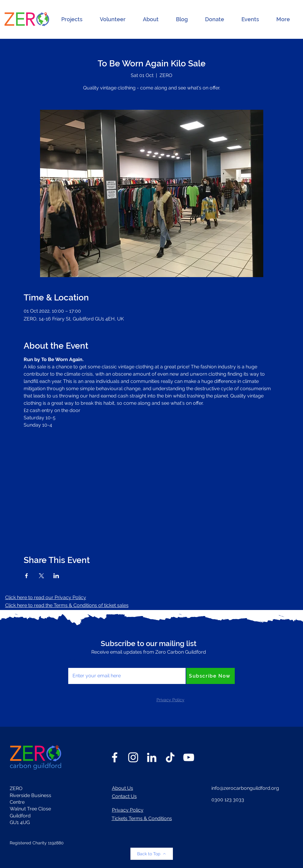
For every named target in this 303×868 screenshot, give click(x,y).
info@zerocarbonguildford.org (245, 788)
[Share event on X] (41, 576)
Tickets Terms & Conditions (142, 818)
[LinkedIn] (152, 757)
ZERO (16, 788)
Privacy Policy (128, 810)
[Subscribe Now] (210, 676)
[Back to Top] (152, 854)
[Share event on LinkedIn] (56, 576)
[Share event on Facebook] (27, 576)
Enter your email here (92, 661)
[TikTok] (170, 757)
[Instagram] (133, 757)
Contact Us (124, 796)
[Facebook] (115, 757)
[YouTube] (189, 757)
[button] (72, 19)
